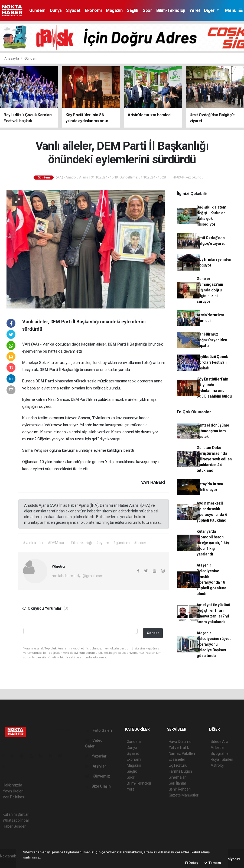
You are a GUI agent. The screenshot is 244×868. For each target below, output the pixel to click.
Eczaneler (177, 759)
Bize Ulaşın (98, 786)
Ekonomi (93, 10)
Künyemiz (97, 776)
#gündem (122, 543)
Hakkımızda (12, 785)
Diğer (210, 10)
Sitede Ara (219, 742)
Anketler (218, 747)
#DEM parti (57, 543)
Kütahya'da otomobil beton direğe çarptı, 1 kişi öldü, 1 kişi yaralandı (213, 543)
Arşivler (95, 766)
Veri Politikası (14, 797)
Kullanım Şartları (16, 814)
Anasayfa (12, 58)
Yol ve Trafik (179, 747)
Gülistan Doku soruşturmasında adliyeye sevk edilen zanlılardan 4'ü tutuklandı (214, 459)
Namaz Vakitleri (182, 753)
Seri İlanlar (178, 783)
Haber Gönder (14, 826)
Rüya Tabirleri (222, 759)
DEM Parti (117, 344)
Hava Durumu (180, 742)
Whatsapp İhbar (16, 820)
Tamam (213, 863)
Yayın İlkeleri (13, 791)
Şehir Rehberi (180, 789)
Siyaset (73, 10)
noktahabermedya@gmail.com (78, 576)
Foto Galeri (99, 730)
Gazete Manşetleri (184, 795)
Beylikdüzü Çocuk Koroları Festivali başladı (212, 362)
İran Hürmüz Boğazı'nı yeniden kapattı (212, 340)
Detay (192, 863)
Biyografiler (220, 753)
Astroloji (217, 765)
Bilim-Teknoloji (171, 10)
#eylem (103, 543)
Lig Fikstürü (178, 765)
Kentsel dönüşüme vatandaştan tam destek (213, 431)
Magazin (114, 10)
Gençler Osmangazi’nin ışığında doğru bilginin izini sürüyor (210, 290)
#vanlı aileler (33, 543)
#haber (140, 543)
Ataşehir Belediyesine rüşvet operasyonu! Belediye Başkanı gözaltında (214, 644)
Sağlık (133, 10)
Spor (147, 10)
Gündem (37, 10)
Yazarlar (96, 756)
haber (59, 462)
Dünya (56, 10)
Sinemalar (177, 777)
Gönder (153, 633)
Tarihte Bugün (180, 771)
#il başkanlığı (81, 543)
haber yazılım (11, 862)
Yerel (194, 10)
